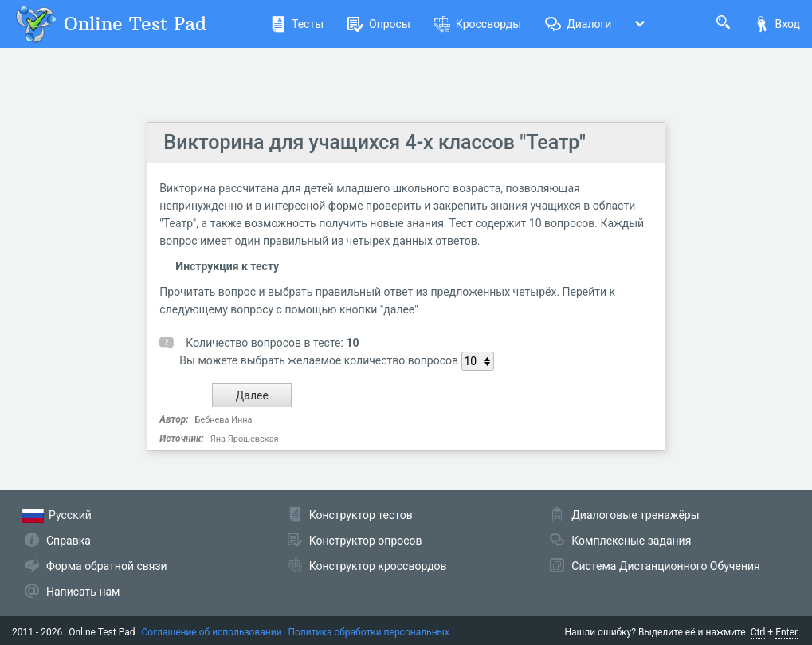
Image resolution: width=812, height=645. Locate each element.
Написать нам (83, 592)
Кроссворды (478, 24)
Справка (69, 541)
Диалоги (578, 24)
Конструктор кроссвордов (378, 566)
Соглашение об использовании (212, 632)
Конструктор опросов (366, 541)
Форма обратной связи (107, 566)
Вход (777, 24)
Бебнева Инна (224, 420)
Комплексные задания (631, 541)
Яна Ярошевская (245, 439)
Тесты (297, 24)
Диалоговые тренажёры (635, 515)
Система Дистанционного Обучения (665, 566)
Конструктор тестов (361, 515)
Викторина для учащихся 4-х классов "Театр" (375, 142)
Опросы (379, 24)
